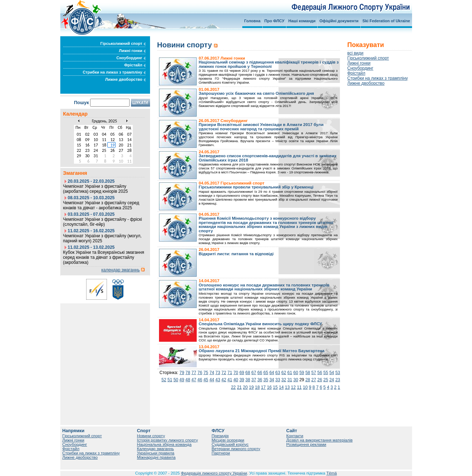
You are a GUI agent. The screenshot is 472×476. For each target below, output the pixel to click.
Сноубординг (131, 58)
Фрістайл (135, 65)
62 (284, 373)
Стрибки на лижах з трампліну (114, 72)
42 (224, 380)
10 (305, 387)
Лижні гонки (132, 51)
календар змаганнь (120, 270)
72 (224, 373)
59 (302, 373)
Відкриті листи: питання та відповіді (236, 254)
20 (245, 387)
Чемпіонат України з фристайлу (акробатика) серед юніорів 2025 (96, 189)
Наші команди (302, 21)
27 (314, 380)
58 (308, 373)
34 (272, 380)
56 (320, 373)
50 (176, 380)
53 (338, 373)
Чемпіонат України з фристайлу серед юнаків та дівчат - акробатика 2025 (101, 205)
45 (206, 380)
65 (266, 373)
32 (284, 380)
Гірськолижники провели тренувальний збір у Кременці (256, 187)
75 (206, 373)
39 (242, 380)
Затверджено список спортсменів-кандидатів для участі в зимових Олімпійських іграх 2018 (268, 158)
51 (170, 380)
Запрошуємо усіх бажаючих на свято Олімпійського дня (256, 93)
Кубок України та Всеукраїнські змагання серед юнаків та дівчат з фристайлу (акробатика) (104, 257)
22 (233, 387)
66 (260, 373)
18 (257, 387)
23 (338, 380)
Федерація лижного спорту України (214, 473)
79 (182, 373)
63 (278, 373)
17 (263, 387)
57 (314, 373)
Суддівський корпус (230, 444)
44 (212, 380)
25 (326, 380)
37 (254, 380)
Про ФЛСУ (275, 21)
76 (200, 373)
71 (230, 373)
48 (188, 380)
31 (290, 380)
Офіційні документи (339, 21)
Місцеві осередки (228, 440)
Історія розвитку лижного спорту (168, 440)
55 (326, 373)
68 (248, 373)
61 (290, 373)
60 (296, 373)
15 (275, 387)
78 (188, 373)
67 (254, 373)
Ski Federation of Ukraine (386, 21)
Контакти (295, 436)
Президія (220, 436)
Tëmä (331, 473)
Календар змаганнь (156, 449)
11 (299, 387)
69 (242, 373)
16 (269, 387)
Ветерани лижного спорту (236, 449)
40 (236, 380)
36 (260, 380)
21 (239, 387)
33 (278, 380)
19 (251, 387)
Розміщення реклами (306, 444)
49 (182, 380)
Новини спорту (151, 436)
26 (320, 380)
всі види (356, 53)
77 (194, 373)
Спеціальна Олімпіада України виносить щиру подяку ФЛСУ (261, 324)
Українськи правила (156, 453)
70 (236, 373)
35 (266, 380)
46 (200, 380)
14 (281, 387)
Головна (252, 21)
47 (194, 380)
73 (218, 373)
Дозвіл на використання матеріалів (320, 440)
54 (331, 373)
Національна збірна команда (164, 444)
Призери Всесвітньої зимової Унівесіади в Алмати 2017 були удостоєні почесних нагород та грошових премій (261, 127)
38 (248, 380)
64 (272, 373)
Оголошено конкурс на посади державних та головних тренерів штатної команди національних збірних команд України (264, 287)
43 (218, 380)
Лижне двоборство (125, 79)
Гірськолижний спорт (123, 43)
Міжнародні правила (156, 457)
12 (293, 387)
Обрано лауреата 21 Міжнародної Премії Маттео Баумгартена (262, 351)
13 (287, 387)
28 (308, 380)
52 (164, 380)
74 (212, 373)
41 (230, 380)
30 (296, 380)
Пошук (81, 102)
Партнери (221, 453)
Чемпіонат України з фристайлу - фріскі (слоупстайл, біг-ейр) (103, 222)
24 (331, 380)
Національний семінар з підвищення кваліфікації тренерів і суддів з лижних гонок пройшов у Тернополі (269, 64)
